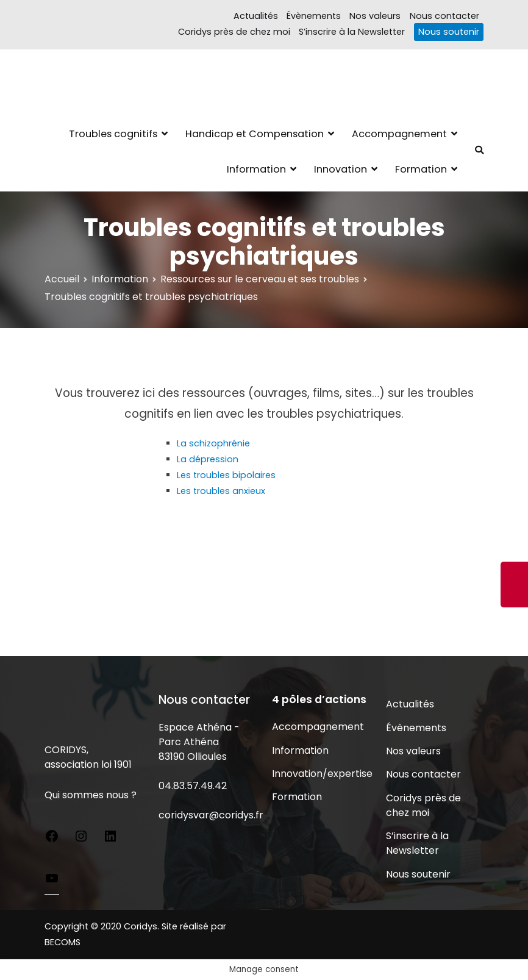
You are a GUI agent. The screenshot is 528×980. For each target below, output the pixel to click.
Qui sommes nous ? (91, 795)
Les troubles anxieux (221, 491)
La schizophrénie (213, 443)
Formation (421, 169)
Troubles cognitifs (113, 134)
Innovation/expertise (321, 774)
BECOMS (62, 942)
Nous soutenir (449, 32)
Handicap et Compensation (255, 134)
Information (256, 169)
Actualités (256, 16)
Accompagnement (399, 134)
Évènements (314, 16)
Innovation (341, 169)
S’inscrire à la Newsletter (352, 32)
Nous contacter (444, 16)
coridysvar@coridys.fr (211, 815)
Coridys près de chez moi (234, 32)
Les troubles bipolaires (226, 475)
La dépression (208, 459)
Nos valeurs (375, 16)
